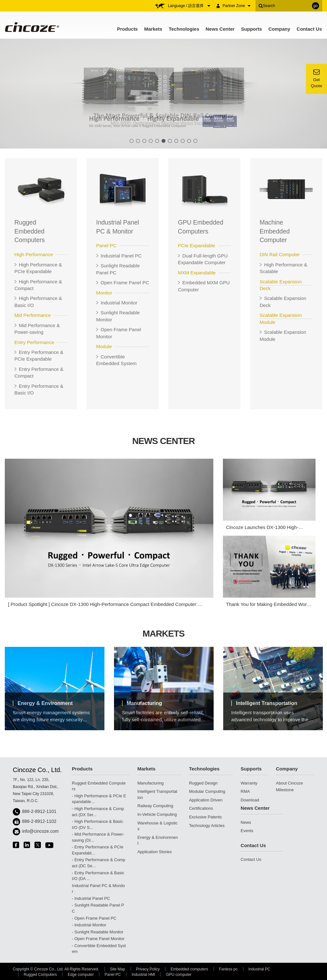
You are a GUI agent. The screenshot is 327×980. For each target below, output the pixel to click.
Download (250, 800)
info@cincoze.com (40, 831)
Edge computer (81, 975)
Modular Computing (207, 791)
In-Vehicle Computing (157, 814)
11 (195, 141)
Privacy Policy (148, 969)
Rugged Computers (40, 975)
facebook (16, 845)
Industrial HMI (143, 975)
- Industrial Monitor (89, 925)
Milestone (285, 790)
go (315, 6)
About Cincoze (289, 783)
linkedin (27, 845)
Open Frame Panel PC (125, 283)
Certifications (201, 808)
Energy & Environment (45, 703)
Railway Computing (155, 806)
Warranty (249, 783)
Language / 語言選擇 (189, 6)
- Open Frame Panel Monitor (98, 939)
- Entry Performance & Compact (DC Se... (99, 863)
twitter (38, 845)
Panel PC (113, 975)
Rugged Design (203, 783)
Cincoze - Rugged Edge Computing (31, 27)
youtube (49, 845)
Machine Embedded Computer (275, 231)
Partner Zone (237, 6)
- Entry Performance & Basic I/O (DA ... (98, 876)
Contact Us (309, 29)
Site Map (117, 969)
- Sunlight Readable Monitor (98, 932)
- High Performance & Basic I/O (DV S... (97, 824)
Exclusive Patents (205, 817)
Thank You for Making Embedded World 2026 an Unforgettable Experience (268, 605)
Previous (12, 692)
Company (279, 29)
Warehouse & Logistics (157, 826)
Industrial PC (259, 969)
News (246, 822)
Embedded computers (189, 969)
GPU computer (179, 975)
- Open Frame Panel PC (94, 918)
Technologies (184, 29)
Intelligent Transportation (267, 703)
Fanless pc (228, 969)
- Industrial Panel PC (91, 898)
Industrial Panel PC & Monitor (98, 889)
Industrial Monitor (119, 303)
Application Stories (155, 852)
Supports (252, 29)
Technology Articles (207, 826)
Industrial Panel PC (121, 256)
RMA (245, 791)
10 (189, 141)
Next (312, 692)
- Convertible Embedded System (99, 949)
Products (127, 29)
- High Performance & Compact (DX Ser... (98, 812)
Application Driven (206, 800)
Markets (153, 29)
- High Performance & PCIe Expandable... (99, 799)
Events (247, 831)
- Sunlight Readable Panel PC (98, 908)
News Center (220, 29)
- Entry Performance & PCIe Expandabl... (98, 850)
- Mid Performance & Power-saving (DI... (98, 837)
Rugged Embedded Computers (30, 231)
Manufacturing (144, 703)
